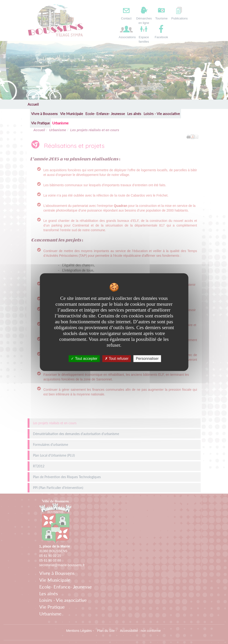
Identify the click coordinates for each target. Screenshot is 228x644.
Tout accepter (84, 359)
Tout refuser (117, 359)
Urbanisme (60, 123)
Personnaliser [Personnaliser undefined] (147, 359)
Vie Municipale (72, 114)
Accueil (33, 104)
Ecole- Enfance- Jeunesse (105, 114)
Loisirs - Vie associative (162, 114)
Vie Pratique (40, 123)
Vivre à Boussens (44, 114)
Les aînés (134, 114)
